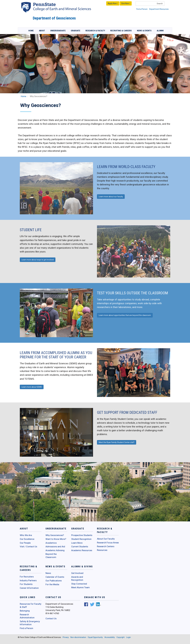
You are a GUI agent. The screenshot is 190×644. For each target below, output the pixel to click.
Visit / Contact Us (28, 547)
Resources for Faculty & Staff (31, 605)
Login (129, 637)
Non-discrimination (78, 637)
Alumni (160, 31)
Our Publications (54, 581)
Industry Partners (28, 580)
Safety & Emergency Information (30, 623)
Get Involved (77, 573)
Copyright (121, 637)
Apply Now (113, 3)
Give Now (126, 3)
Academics (51, 543)
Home (31, 31)
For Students (26, 584)
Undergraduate (58, 31)
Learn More (77, 543)
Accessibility (110, 637)
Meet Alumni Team (80, 587)
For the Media (52, 584)
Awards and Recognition (77, 578)
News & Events (144, 31)
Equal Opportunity (95, 637)
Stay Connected (79, 584)
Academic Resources (82, 550)
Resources (102, 550)
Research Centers (106, 546)
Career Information (29, 588)
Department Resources (159, 9)
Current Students (80, 547)
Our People (25, 543)
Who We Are (26, 535)
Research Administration (27, 616)
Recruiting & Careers (121, 31)
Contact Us (51, 618)
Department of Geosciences (54, 18)
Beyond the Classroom (51, 556)
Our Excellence (27, 539)
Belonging (25, 611)
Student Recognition (81, 539)
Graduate (76, 31)
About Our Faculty (106, 539)
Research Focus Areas (108, 543)
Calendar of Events (55, 577)
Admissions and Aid (55, 547)
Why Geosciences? (55, 535)
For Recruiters (27, 577)
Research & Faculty (95, 31)
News (48, 573)
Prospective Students (82, 535)
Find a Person (142, 9)
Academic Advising (55, 550)
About (42, 31)
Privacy (66, 637)
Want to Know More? (56, 539)
